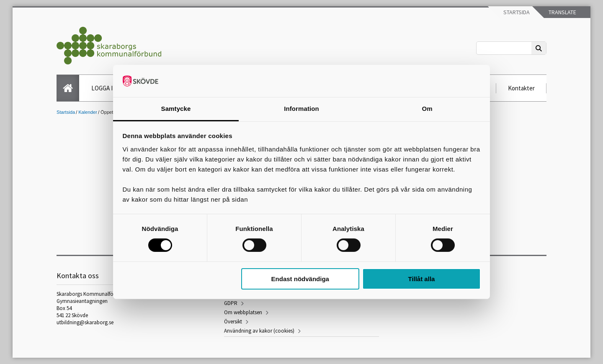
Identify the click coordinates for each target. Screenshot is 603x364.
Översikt (233, 322)
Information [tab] (301, 109)
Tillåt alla (421, 279)
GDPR (231, 303)
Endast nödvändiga (300, 279)
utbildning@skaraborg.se (85, 322)
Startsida (516, 12)
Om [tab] (427, 109)
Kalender (88, 112)
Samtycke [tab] (176, 109)
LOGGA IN (104, 88)
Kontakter (521, 88)
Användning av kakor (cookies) (259, 331)
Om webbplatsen (243, 312)
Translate (562, 12)
